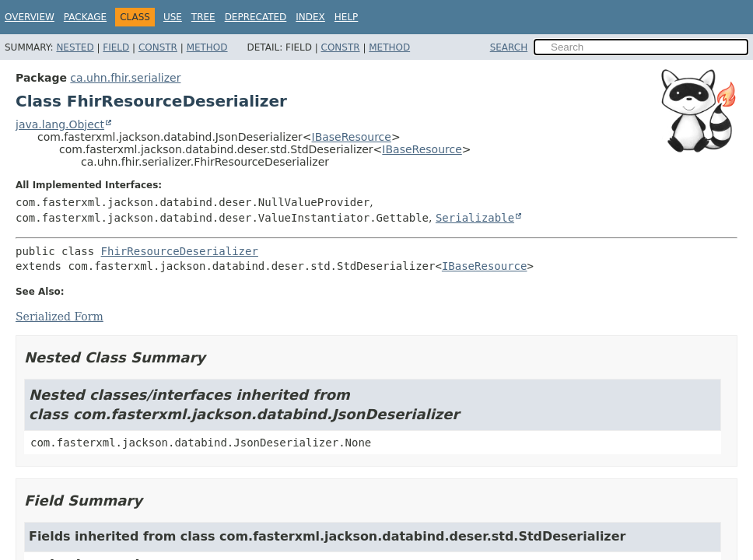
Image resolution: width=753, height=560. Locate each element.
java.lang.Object (60, 124)
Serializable (475, 218)
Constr (158, 47)
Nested (75, 47)
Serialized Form (60, 317)
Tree (203, 17)
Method (207, 47)
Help (347, 17)
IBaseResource (352, 137)
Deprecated (256, 17)
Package (85, 17)
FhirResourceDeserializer (180, 251)
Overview (30, 17)
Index (310, 17)
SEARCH (509, 47)
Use (173, 17)
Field (116, 47)
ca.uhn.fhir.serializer (125, 78)
